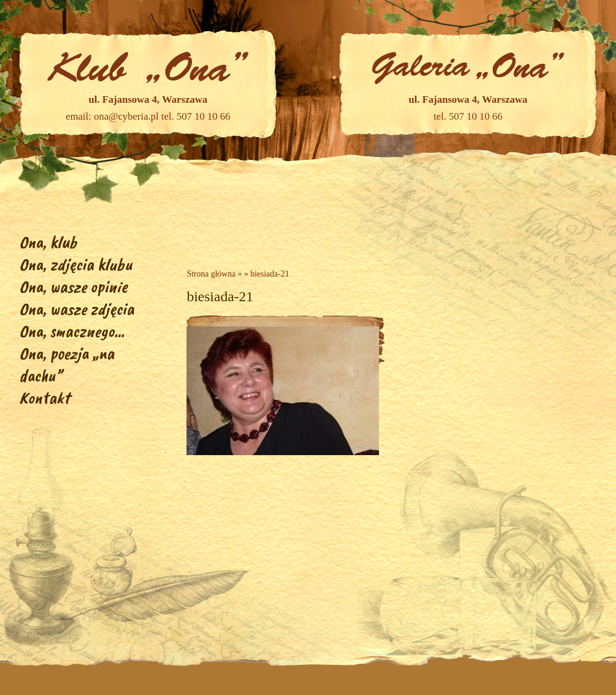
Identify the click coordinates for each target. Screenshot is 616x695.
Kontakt (45, 398)
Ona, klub (48, 242)
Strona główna (211, 274)
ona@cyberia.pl (126, 116)
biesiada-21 (270, 274)
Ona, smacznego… (72, 331)
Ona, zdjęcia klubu (76, 264)
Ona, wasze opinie (73, 286)
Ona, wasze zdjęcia (77, 309)
